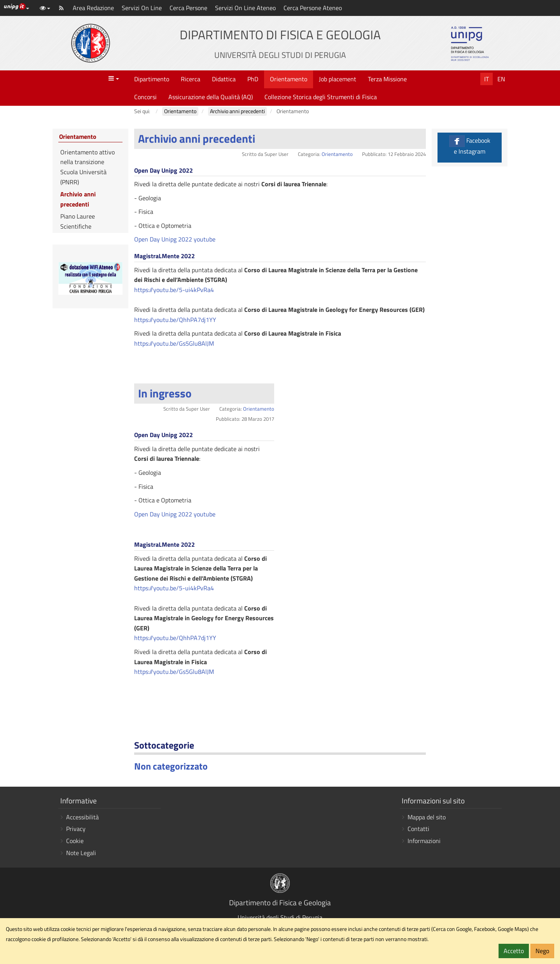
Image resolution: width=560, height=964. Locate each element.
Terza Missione (387, 79)
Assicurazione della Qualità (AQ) (211, 97)
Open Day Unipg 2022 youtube (175, 239)
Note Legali (81, 853)
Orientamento (289, 79)
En (501, 79)
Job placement (338, 79)
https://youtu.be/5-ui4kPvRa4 (174, 290)
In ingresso (165, 393)
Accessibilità (82, 817)
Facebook (470, 146)
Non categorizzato (171, 766)
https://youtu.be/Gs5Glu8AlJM (174, 343)
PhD (253, 79)
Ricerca (191, 79)
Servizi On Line (142, 8)
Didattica (224, 79)
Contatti (418, 829)
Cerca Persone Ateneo (313, 8)
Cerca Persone (188, 8)
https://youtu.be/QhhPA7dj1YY (175, 320)
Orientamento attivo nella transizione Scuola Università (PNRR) (87, 167)
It (486, 79)
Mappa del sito (427, 817)
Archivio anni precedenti (197, 138)
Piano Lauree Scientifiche (78, 221)
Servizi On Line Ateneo (245, 8)
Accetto (514, 951)
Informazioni (424, 841)
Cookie (75, 841)
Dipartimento (152, 79)
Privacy (76, 829)
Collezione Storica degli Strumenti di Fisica (321, 97)
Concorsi (145, 97)
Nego (542, 951)
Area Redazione (93, 8)
